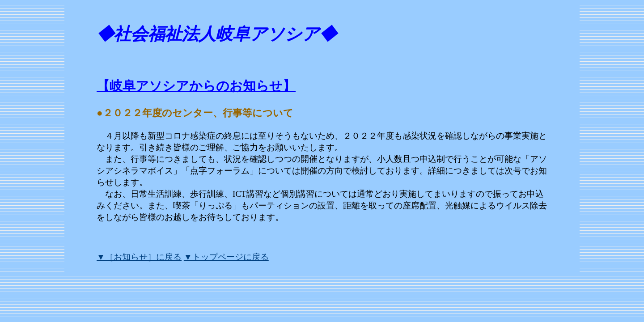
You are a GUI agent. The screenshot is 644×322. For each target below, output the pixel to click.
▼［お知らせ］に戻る (139, 257)
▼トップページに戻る (226, 257)
